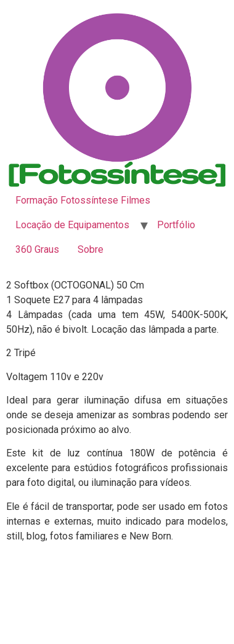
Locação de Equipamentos (72, 225)
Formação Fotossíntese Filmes (83, 200)
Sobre (91, 249)
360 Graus (37, 249)
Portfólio (176, 225)
